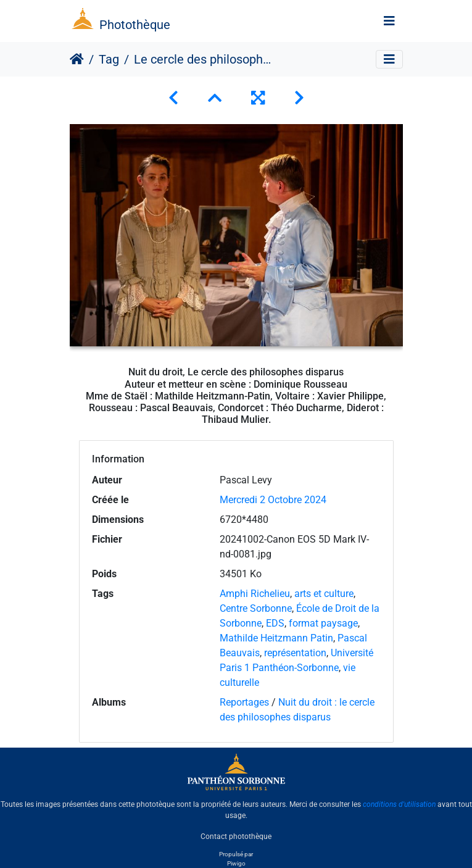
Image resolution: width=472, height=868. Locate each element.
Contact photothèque (236, 837)
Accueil (77, 59)
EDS (275, 623)
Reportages (244, 702)
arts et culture (324, 594)
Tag (109, 59)
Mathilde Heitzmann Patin (276, 638)
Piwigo (236, 863)
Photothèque (135, 25)
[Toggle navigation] (389, 21)
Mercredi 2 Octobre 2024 (273, 500)
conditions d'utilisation (399, 804)
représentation (295, 653)
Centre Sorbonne (256, 608)
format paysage (323, 623)
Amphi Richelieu (255, 594)
